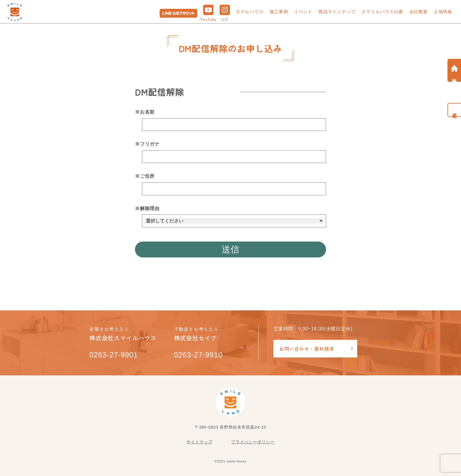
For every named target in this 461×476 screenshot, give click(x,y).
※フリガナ (147, 144)
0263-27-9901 (114, 355)
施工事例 (279, 12)
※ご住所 (145, 176)
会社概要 (419, 12)
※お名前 (145, 112)
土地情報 (443, 12)
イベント (303, 12)
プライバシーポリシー (253, 442)
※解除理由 (147, 208)
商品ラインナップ (337, 12)
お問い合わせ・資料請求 (307, 349)
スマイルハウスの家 (382, 12)
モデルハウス (250, 12)
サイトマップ (199, 442)
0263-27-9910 (198, 355)
